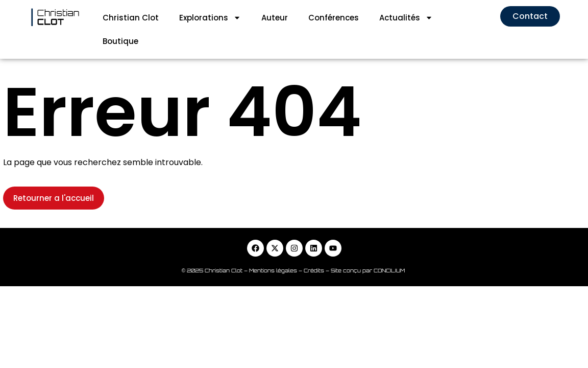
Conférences (334, 18)
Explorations (210, 18)
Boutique (120, 41)
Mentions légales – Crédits (287, 247)
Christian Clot (131, 18)
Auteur (275, 18)
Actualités (406, 18)
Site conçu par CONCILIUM (369, 247)
